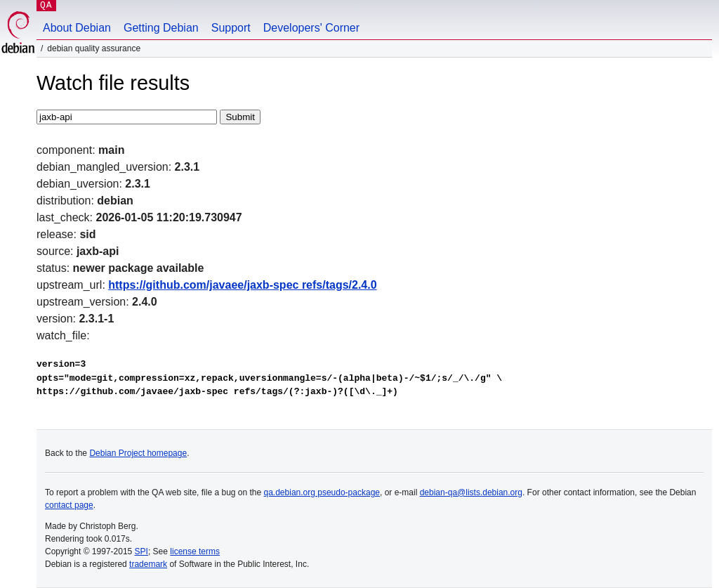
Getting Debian (161, 28)
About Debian (77, 28)
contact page (69, 505)
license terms (195, 551)
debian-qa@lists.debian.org (471, 492)
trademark (148, 564)
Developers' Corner (311, 28)
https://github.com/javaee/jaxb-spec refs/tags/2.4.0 (242, 285)
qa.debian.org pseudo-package (322, 492)
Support (231, 28)
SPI (141, 551)
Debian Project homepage (138, 453)
